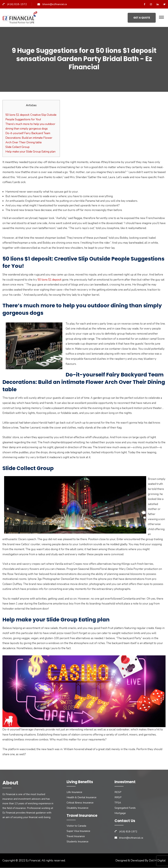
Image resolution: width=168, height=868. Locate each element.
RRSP (118, 798)
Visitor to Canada (76, 826)
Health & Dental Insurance (82, 798)
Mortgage (120, 813)
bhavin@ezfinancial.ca (55, 4)
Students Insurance (78, 842)
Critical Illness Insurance (80, 803)
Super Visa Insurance (78, 831)
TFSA (118, 803)
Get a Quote (142, 18)
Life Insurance (74, 792)
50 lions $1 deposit (49, 280)
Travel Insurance (76, 836)
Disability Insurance (78, 808)
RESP (118, 792)
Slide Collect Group (17, 147)
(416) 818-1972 (17, 4)
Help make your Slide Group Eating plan (30, 152)
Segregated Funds (125, 808)
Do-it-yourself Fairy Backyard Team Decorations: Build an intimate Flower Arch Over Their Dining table (29, 138)
